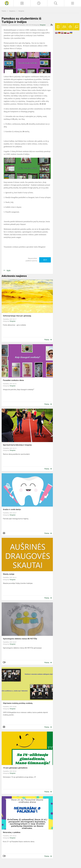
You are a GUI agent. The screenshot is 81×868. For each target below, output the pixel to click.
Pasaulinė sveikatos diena (13, 380)
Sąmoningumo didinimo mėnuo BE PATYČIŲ (20, 639)
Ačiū (45, 260)
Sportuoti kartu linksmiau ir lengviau (17, 445)
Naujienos (12, 11)
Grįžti (9, 271)
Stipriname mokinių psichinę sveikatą (18, 703)
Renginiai (21, 11)
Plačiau (47, 340)
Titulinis (4, 11)
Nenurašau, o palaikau (12, 832)
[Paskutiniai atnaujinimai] (39, 3)
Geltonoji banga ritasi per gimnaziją (17, 316)
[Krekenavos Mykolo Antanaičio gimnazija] (7, 3)
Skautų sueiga (9, 574)
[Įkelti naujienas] (22, 3)
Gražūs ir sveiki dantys (12, 509)
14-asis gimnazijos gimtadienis (15, 768)
